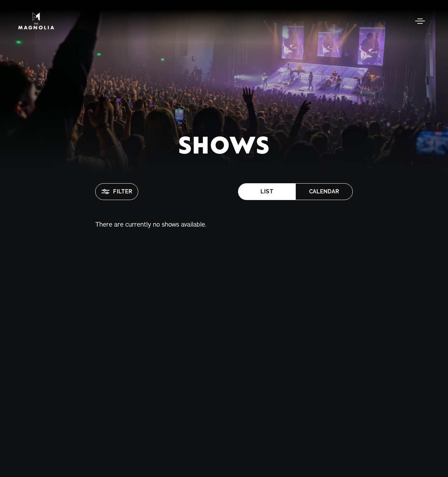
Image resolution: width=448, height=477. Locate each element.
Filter (117, 192)
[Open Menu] (420, 21)
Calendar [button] (324, 191)
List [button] (267, 191)
